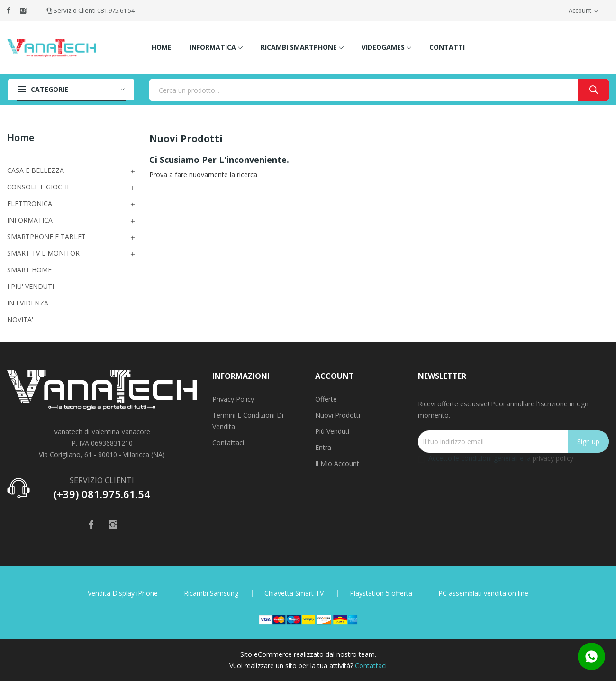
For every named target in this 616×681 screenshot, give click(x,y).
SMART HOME (29, 270)
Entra (323, 447)
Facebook (9, 10)
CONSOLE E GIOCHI (38, 187)
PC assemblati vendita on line (483, 593)
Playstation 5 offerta (381, 593)
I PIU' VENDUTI (31, 286)
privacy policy (553, 458)
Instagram (23, 10)
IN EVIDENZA (28, 303)
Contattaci (228, 443)
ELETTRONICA (30, 203)
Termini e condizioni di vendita (248, 421)
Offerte (326, 399)
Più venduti (332, 431)
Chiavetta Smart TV (294, 593)
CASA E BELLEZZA (36, 170)
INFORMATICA (30, 220)
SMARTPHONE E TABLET (46, 237)
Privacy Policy (233, 399)
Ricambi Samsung (211, 593)
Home (21, 139)
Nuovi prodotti (338, 415)
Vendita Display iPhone (123, 593)
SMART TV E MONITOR (43, 253)
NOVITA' (20, 319)
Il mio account (337, 463)
